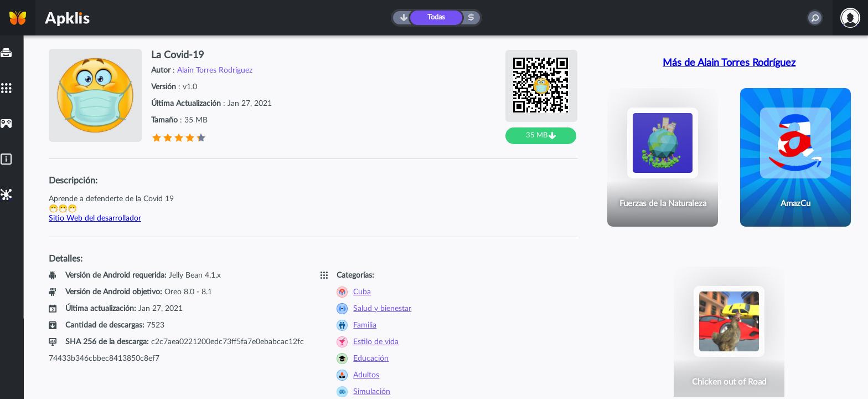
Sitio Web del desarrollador (95, 218)
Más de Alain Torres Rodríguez (729, 63)
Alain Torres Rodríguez (215, 70)
